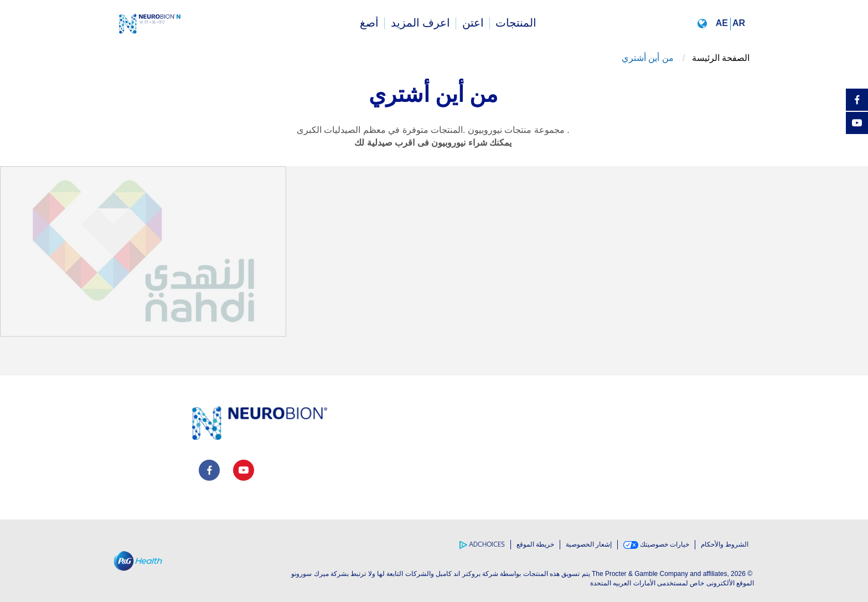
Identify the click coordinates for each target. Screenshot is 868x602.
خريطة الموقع (535, 544)
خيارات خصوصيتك (656, 545)
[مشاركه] (857, 146)
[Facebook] (857, 100)
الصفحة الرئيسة (721, 58)
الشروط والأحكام (725, 544)
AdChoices (482, 545)
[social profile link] (209, 470)
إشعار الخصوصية (589, 544)
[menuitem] (516, 23)
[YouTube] (857, 123)
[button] (724, 23)
